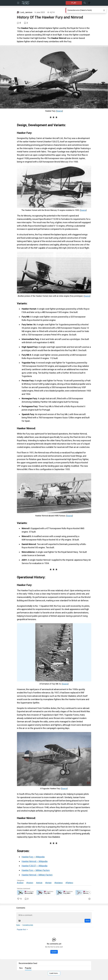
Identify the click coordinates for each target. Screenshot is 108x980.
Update (54, 952)
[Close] (104, 10)
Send (88, 921)
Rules (18, 925)
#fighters (69, 883)
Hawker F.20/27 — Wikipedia (35, 866)
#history (30, 883)
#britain (48, 883)
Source (59, 111)
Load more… (54, 973)
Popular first (21, 930)
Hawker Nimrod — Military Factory (37, 875)
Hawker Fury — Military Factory (36, 870)
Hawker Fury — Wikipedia (33, 857)
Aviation (20, 883)
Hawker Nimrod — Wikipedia (35, 861)
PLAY (74, 3)
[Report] (89, 899)
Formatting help (28, 925)
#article (39, 883)
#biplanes (59, 883)
